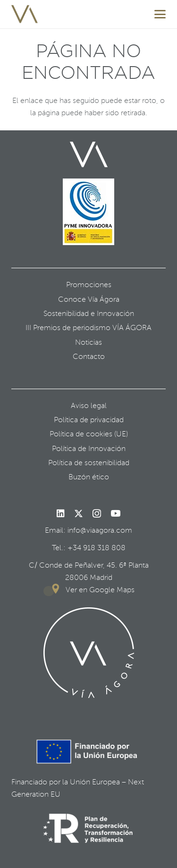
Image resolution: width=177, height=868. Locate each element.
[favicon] (25, 14)
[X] (79, 514)
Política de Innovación (89, 449)
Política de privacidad (89, 420)
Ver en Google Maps (100, 590)
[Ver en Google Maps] (54, 590)
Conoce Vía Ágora (89, 299)
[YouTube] (115, 514)
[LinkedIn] (61, 514)
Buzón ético (89, 477)
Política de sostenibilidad (89, 463)
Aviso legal (89, 406)
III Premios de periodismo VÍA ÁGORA (88, 328)
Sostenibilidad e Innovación (89, 314)
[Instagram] (97, 514)
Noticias (88, 342)
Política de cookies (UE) (89, 434)
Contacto (89, 357)
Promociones (89, 285)
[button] (160, 14)
